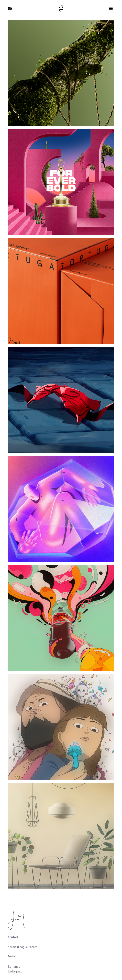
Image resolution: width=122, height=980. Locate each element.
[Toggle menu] (111, 8)
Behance (14, 966)
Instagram (15, 971)
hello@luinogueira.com (23, 947)
